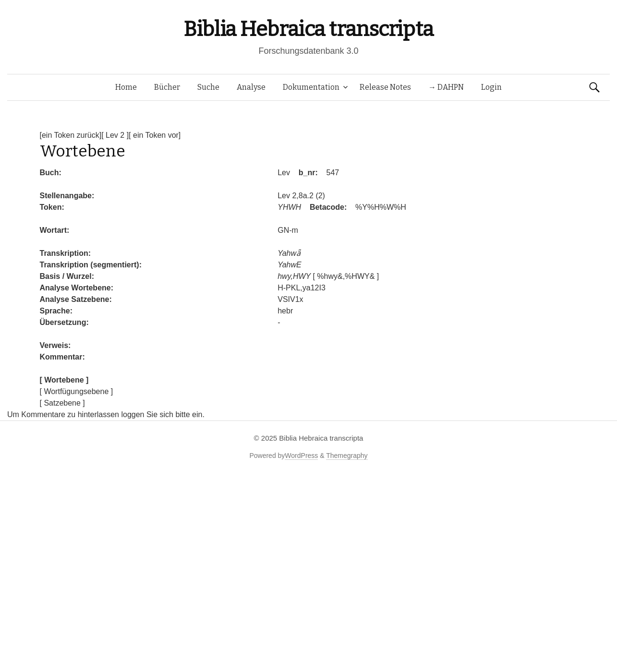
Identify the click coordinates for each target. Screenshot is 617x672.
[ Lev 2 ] (115, 135)
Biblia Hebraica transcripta (308, 29)
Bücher (167, 87)
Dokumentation (311, 87)
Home (126, 87)
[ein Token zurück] (71, 135)
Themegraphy (347, 456)
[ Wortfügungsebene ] (77, 391)
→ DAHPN (446, 87)
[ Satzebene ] (62, 403)
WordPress (301, 456)
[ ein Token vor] (155, 135)
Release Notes (385, 87)
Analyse (251, 87)
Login (491, 87)
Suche (208, 87)
